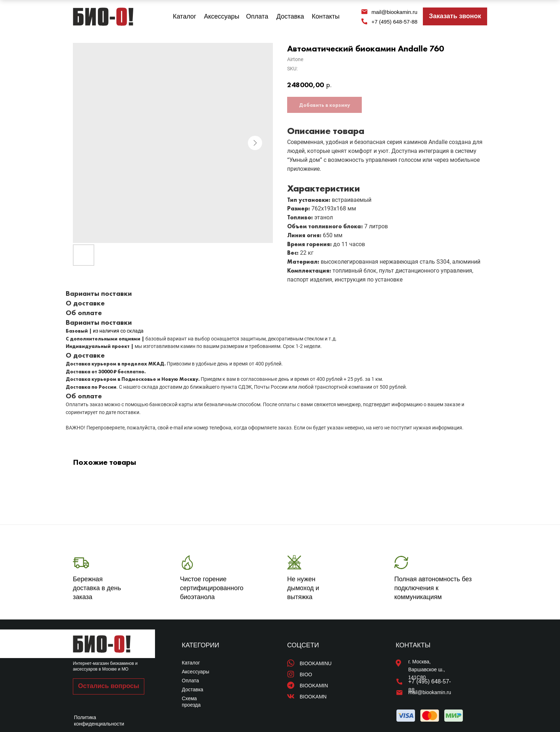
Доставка (290, 16)
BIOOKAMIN (314, 686)
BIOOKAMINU (316, 663)
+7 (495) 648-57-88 (394, 22)
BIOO (306, 674)
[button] (455, 16)
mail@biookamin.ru (394, 12)
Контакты (326, 16)
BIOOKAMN (313, 697)
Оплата (257, 16)
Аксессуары (222, 16)
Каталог (184, 16)
